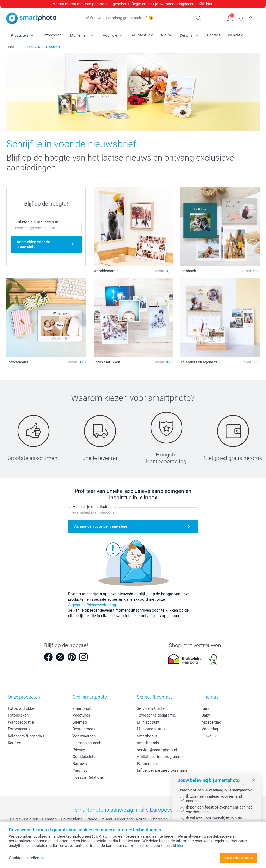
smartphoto (83, 708)
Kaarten (14, 743)
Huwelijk (209, 736)
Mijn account (148, 722)
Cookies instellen (27, 858)
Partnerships (148, 764)
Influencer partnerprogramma (162, 770)
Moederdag (211, 722)
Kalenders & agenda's (26, 736)
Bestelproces (84, 729)
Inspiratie (235, 35)
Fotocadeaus (19, 729)
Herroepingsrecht (88, 743)
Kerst (206, 708)
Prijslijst (80, 770)
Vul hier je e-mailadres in (37, 222)
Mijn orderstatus (151, 729)
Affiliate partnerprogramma (160, 757)
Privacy (79, 750)
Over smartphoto (90, 697)
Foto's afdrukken (22, 708)
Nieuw (166, 35)
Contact (214, 35)
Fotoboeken (52, 35)
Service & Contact (152, 708)
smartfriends (148, 743)
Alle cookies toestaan (238, 858)
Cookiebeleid (84, 757)
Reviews (80, 764)
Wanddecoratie (21, 722)
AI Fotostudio (142, 35)
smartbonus (147, 736)
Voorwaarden (84, 736)
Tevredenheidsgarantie (156, 715)
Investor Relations (88, 777)
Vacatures (81, 715)
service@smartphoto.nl (157, 750)
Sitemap (80, 722)
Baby (206, 715)
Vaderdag (210, 729)
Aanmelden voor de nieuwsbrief (33, 244)
